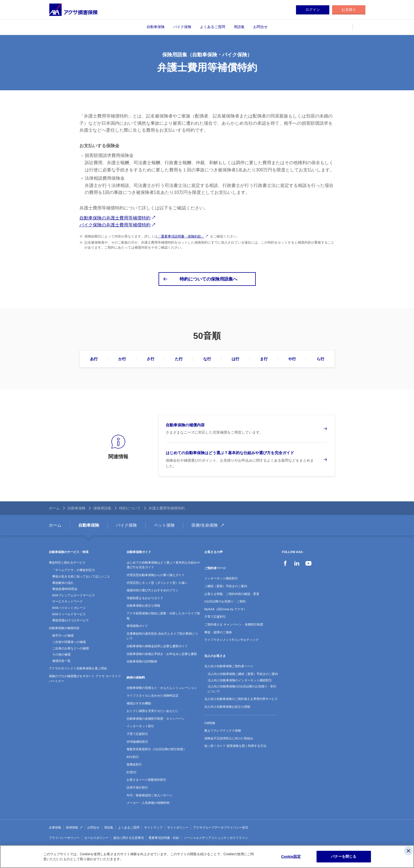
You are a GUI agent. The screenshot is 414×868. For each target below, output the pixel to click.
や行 (292, 359)
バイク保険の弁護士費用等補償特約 (115, 225)
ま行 (264, 359)
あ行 (94, 359)
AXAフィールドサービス (69, 614)
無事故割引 (134, 764)
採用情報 (72, 827)
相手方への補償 (63, 636)
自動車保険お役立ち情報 (143, 606)
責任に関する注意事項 (129, 838)
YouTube (308, 563)
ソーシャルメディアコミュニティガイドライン (216, 838)
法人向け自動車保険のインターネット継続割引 (240, 680)
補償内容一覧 (61, 661)
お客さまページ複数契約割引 (146, 780)
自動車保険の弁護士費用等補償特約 (115, 218)
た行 (179, 359)
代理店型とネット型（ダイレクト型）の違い (157, 583)
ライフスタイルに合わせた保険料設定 (153, 696)
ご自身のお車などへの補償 (71, 648)
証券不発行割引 (137, 787)
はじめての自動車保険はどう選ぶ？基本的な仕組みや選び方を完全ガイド (163, 565)
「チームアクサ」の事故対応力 (74, 570)
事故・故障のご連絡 (218, 632)
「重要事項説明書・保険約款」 (181, 236)
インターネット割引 (140, 726)
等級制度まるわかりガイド (145, 598)
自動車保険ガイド (139, 552)
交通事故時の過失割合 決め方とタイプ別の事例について (162, 636)
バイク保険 (182, 27)
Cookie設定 (291, 856)
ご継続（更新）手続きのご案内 (226, 586)
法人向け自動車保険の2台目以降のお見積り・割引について (242, 689)
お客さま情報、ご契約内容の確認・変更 (232, 594)
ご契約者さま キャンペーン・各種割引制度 (234, 624)
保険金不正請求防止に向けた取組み (229, 738)
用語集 (239, 27)
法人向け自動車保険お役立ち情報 (227, 707)
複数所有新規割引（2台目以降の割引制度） (156, 749)
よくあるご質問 (213, 27)
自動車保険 (156, 27)
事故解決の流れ (63, 583)
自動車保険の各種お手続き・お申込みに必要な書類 (162, 654)
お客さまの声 (214, 552)
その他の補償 (61, 654)
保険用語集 (102, 508)
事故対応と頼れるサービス (67, 562)
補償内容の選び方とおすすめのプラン (153, 590)
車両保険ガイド (137, 626)
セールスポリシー (96, 838)
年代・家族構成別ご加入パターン (150, 795)
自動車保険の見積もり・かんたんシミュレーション (162, 688)
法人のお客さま (215, 656)
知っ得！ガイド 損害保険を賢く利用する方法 (235, 746)
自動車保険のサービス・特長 (69, 552)
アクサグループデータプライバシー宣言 (221, 827)
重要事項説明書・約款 (164, 838)
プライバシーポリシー (64, 838)
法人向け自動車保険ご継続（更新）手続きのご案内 (243, 674)
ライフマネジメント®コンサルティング (231, 640)
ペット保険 (164, 525)
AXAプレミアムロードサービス (74, 595)
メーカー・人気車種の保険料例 (148, 803)
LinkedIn (297, 563)
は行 (235, 359)
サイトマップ (153, 827)
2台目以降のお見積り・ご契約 (225, 601)
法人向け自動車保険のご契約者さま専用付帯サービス (241, 699)
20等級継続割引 (137, 742)
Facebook (285, 563)
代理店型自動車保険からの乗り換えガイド (156, 575)
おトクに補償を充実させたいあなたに (153, 711)
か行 (122, 359)
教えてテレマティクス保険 (223, 731)
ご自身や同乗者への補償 (69, 642)
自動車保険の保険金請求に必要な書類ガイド (157, 646)
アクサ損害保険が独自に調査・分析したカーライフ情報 (163, 616)
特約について (130, 508)
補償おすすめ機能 (139, 703)
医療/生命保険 (205, 525)
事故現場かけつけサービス (71, 620)
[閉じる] (408, 851)
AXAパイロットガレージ (69, 608)
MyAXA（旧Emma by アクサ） (225, 609)
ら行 (320, 359)
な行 (207, 359)
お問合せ (260, 27)
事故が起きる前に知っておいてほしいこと (81, 576)
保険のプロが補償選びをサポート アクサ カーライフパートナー (85, 679)
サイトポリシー (178, 827)
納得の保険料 (136, 677)
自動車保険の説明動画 (142, 661)
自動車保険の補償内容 (64, 628)
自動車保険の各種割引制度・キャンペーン (156, 719)
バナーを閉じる (344, 856)
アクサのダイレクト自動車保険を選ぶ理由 (78, 668)
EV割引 (132, 772)
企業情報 (55, 827)
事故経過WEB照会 (65, 589)
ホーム (54, 508)
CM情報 (210, 723)
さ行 (150, 359)
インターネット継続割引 (221, 578)
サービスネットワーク (67, 601)
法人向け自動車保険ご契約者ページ (229, 666)
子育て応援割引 (137, 734)
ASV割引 (133, 757)
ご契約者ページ (215, 568)
